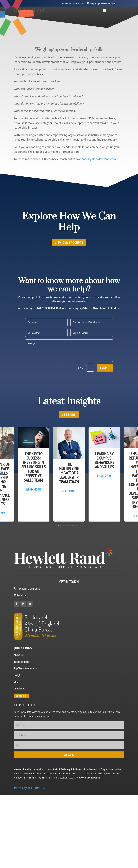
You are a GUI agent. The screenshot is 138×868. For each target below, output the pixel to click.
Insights (18, 675)
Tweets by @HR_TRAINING (31, 788)
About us (19, 655)
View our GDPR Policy (88, 778)
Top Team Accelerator (25, 668)
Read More (34, 489)
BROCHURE (21, 696)
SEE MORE (69, 415)
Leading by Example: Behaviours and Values (104, 460)
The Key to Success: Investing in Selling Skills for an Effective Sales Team (34, 467)
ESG (16, 682)
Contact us (19, 689)
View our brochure (69, 243)
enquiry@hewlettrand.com (103, 3)
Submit (105, 368)
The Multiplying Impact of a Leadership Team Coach (69, 473)
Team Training (21, 662)
